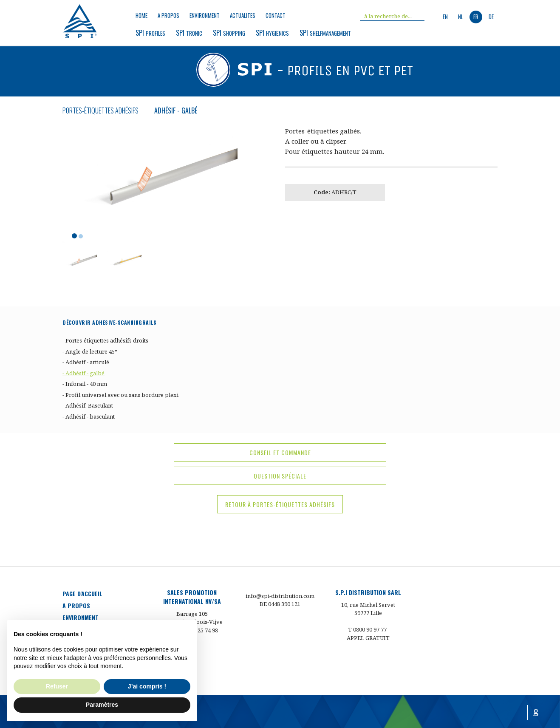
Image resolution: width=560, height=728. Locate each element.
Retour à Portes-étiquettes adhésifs (280, 504)
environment (205, 16)
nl (461, 17)
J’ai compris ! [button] (147, 686)
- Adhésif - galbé (83, 373)
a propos (168, 16)
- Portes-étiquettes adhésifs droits (105, 340)
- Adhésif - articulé (86, 362)
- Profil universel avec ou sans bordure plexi (120, 395)
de (491, 17)
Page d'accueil (82, 593)
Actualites (243, 16)
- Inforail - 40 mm (85, 384)
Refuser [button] (57, 686)
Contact (276, 16)
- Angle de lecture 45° (90, 351)
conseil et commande (280, 452)
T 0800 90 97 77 (367, 629)
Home (141, 16)
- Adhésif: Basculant (88, 405)
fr (476, 17)
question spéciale (280, 476)
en (445, 17)
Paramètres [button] (102, 705)
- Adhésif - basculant (89, 416)
